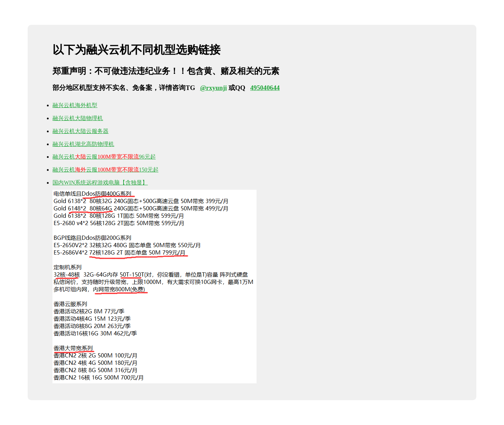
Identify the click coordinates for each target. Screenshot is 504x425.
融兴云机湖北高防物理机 (83, 144)
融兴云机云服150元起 (105, 170)
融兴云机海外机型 (75, 105)
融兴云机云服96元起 (104, 157)
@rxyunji (213, 88)
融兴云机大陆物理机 (78, 118)
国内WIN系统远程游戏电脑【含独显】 (100, 183)
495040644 (265, 88)
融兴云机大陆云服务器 (80, 131)
